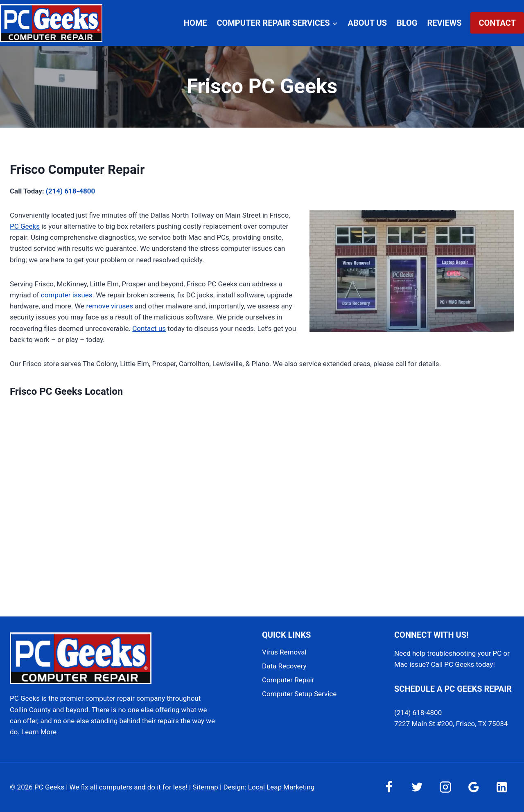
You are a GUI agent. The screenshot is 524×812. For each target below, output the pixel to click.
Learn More (39, 732)
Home (195, 23)
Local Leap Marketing (281, 787)
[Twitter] (417, 787)
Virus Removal (284, 652)
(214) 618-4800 (70, 191)
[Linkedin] (502, 787)
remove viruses (110, 306)
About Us (368, 23)
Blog (407, 23)
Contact (497, 23)
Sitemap (205, 787)
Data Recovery (284, 666)
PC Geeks (25, 226)
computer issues (67, 295)
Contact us (149, 328)
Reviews (444, 23)
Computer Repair (288, 680)
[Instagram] (445, 787)
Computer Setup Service (299, 694)
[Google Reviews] (474, 787)
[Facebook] (389, 787)
